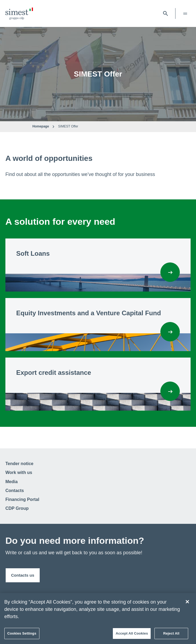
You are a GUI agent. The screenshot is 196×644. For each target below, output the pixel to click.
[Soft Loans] (170, 272)
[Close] (187, 603)
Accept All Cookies (132, 635)
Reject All (171, 635)
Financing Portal (22, 499)
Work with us (19, 472)
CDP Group (17, 508)
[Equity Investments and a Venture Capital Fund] (170, 332)
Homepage (41, 126)
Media (11, 482)
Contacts (15, 491)
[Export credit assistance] (170, 391)
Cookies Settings (22, 635)
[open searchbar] (165, 13)
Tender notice (19, 464)
